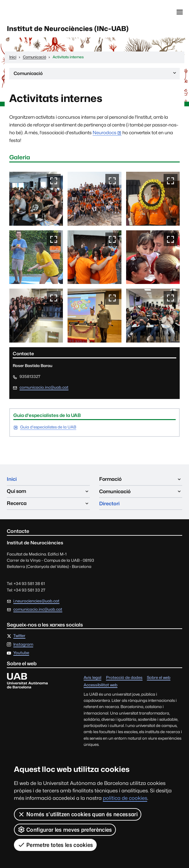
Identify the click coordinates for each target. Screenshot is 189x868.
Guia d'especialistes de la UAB (48, 428)
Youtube (21, 654)
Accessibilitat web (101, 686)
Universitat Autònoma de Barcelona (34, 12)
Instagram (23, 645)
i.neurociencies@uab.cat (36, 601)
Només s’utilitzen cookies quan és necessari (78, 814)
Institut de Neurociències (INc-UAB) (69, 29)
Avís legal (92, 678)
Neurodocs (105, 133)
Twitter (19, 636)
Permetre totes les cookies (55, 845)
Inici (12, 480)
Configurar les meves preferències (65, 830)
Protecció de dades (124, 678)
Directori (109, 504)
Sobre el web (159, 678)
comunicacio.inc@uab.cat (44, 388)
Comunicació (95, 75)
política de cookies (125, 798)
